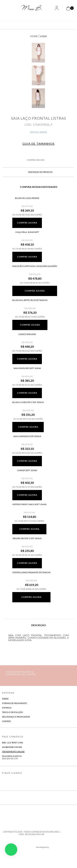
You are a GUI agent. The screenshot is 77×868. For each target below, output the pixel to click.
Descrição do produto (38, 172)
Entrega (7, 708)
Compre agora (27, 223)
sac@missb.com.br (12, 747)
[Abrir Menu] (10, 9)
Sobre (5, 699)
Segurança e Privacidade (16, 717)
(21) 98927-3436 (13, 743)
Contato (6, 721)
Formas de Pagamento (14, 703)
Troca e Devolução (13, 712)
